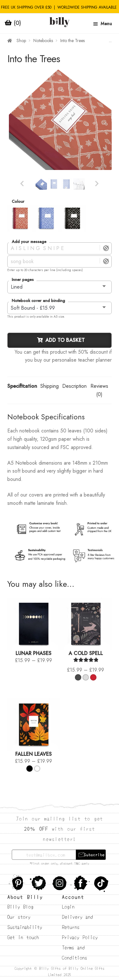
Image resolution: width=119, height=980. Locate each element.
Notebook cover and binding (38, 301)
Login (68, 906)
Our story (19, 917)
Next (99, 184)
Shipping (50, 386)
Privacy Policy (80, 937)
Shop (21, 41)
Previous (20, 184)
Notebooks (43, 41)
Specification (22, 386)
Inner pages (23, 280)
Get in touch (23, 937)
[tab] (22, 391)
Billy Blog (20, 906)
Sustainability (25, 927)
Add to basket (60, 340)
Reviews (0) (99, 390)
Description (74, 386)
